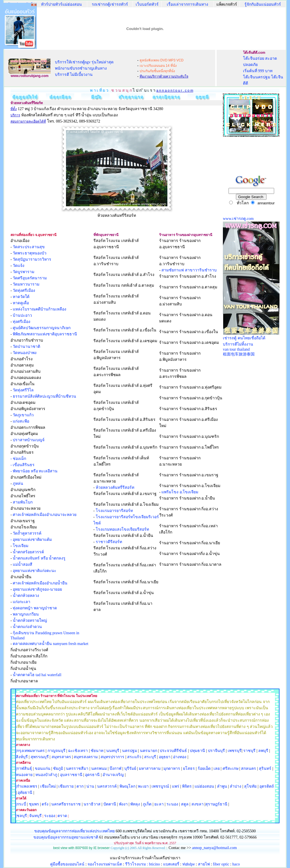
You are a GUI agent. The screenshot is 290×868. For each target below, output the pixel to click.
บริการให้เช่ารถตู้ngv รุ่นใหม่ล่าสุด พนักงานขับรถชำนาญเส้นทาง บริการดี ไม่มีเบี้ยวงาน (84, 68)
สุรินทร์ (265, 769)
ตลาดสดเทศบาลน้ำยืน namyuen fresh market (51, 644)
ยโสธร (189, 769)
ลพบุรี (263, 751)
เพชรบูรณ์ (160, 786)
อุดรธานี (92, 775)
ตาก (80, 786)
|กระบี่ (21, 804)
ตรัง (45, 804)
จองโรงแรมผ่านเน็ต (105, 864)
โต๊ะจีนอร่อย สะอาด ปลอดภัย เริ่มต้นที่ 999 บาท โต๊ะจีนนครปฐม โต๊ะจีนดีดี (263, 71)
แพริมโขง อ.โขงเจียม (180, 492)
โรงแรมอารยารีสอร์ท (114, 511)
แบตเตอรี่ (171, 864)
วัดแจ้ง (19, 266)
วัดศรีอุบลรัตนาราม (30, 278)
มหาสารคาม (150, 769)
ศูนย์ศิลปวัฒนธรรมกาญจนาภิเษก (42, 328)
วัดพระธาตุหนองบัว (30, 253)
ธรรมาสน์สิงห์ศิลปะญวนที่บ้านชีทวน (44, 396)
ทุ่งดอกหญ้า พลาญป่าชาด (35, 608)
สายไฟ (204, 864)
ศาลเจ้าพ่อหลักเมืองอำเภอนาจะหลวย (45, 515)
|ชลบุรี (21, 816)
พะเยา (143, 786)
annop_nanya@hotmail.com (214, 848)
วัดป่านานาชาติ (26, 347)
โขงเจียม (21, 546)
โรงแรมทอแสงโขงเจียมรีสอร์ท (122, 529)
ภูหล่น (18, 484)
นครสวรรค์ (107, 786)
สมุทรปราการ (112, 757)
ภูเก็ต (147, 804)
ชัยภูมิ (58, 769)
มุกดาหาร (172, 769)
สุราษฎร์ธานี (216, 804)
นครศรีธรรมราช (66, 804)
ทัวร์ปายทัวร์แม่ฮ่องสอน (61, 4)
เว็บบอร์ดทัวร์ (147, 4)
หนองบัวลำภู (46, 775)
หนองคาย (24, 775)
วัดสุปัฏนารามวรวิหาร (32, 259)
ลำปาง (235, 786)
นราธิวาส (92, 804)
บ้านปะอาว (22, 315)
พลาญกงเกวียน (26, 614)
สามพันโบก (23, 502)
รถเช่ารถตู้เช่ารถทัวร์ (110, 4)
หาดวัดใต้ (21, 297)
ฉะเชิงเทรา (78, 751)
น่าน (90, 786)
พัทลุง (135, 804)
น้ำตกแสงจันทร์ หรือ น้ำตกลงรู (39, 558)
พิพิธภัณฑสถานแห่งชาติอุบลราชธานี (45, 334)
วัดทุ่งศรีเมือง (24, 291)
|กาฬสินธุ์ (24, 769)
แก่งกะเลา (22, 602)
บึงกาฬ (116, 769)
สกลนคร (248, 769)
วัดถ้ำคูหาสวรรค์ (27, 533)
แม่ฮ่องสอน (204, 786)
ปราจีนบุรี (216, 751)
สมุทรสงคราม (86, 757)
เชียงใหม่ (47, 786)
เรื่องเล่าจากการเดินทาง (187, 4)
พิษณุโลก (127, 786)
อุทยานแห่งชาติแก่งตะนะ (35, 571)
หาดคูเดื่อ (21, 303)
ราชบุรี (249, 751)
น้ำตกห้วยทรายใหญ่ (30, 621)
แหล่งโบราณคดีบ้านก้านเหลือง (40, 309)
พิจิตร (187, 786)
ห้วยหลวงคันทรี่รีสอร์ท (115, 487)
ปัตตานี (110, 804)
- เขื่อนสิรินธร (23, 465)
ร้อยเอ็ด (204, 769)
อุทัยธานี (25, 793)
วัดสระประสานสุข (29, 247)
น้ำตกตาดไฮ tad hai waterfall (37, 675)
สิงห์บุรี (22, 757)
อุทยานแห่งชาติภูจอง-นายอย (37, 589)
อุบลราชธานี (71, 775)
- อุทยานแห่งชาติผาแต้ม (31, 540)
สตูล (185, 804)
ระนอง (172, 804)
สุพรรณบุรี (40, 757)
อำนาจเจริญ (113, 775)
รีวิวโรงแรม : (137, 864)
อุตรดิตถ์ (267, 786)
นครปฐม (130, 751)
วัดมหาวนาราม (26, 284)
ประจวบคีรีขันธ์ (173, 751)
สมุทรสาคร (61, 757)
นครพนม (99, 769)
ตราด (62, 816)
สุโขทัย (250, 786)
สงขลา (198, 804)
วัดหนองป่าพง (25, 353)
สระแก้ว (134, 757)
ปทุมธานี (197, 751)
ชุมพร (34, 804)
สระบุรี (150, 757)
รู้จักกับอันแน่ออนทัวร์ (263, 4)
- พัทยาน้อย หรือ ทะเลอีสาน (34, 471)
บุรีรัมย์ (130, 769)
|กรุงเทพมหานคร (30, 751)
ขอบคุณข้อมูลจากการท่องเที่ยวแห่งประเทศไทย (75, 831)
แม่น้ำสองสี (23, 564)
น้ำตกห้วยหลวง (26, 596)
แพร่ (176, 786)
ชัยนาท (97, 751)
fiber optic (221, 864)
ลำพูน (222, 786)
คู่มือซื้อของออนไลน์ (67, 864)
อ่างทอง (180, 757)
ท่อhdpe (189, 864)
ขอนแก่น (43, 769)
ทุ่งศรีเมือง (22, 322)
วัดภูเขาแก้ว (23, 415)
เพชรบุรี (235, 751)
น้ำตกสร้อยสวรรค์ (28, 552)
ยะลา (159, 804)
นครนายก (149, 751)
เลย (217, 769)
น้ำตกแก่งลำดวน (27, 627)
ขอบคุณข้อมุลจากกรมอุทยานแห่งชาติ (66, 837)
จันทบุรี (35, 816)
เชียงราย (66, 786)
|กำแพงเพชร (27, 786)
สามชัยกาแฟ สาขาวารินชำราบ (189, 270)
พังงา (123, 804)
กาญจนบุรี (56, 751)
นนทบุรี (113, 751)
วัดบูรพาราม (24, 272)
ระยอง (50, 816)
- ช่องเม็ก (18, 459)
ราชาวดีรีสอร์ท (109, 542)
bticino (154, 864)
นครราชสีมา (77, 769)
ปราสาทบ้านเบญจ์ (29, 440)
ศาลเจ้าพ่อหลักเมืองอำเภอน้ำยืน (40, 583)
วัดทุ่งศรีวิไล (23, 390)
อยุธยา (165, 757)
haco (236, 864)
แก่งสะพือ (21, 421)
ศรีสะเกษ (231, 769)
